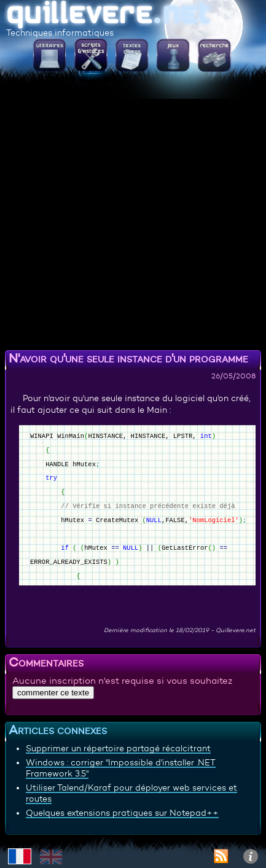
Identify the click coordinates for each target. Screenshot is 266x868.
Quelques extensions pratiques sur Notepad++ (122, 813)
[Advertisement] (133, 213)
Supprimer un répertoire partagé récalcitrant (118, 748)
